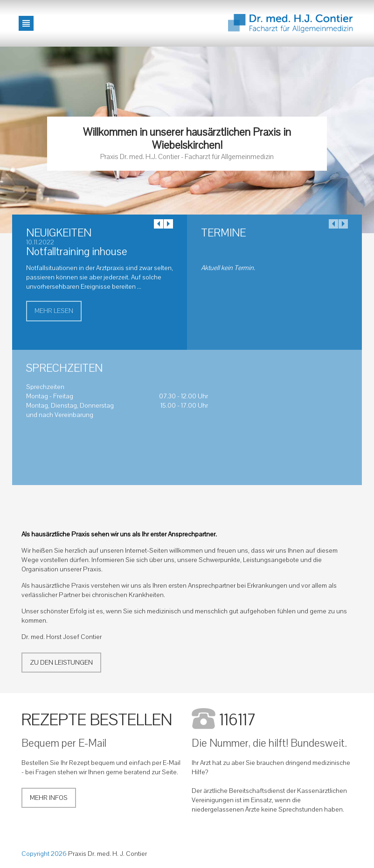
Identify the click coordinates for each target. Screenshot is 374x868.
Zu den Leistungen (61, 663)
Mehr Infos (49, 798)
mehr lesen (54, 311)
